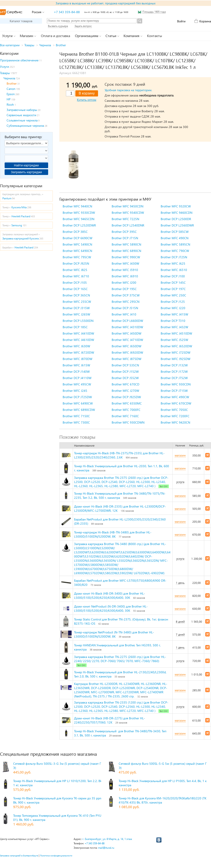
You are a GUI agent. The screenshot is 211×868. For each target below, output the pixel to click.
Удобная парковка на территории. (128, 90)
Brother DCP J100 (173, 276)
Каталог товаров (21, 21)
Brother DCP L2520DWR (79, 225)
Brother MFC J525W (174, 340)
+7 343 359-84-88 (67, 12)
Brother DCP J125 (173, 302)
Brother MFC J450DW (126, 333)
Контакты (155, 36)
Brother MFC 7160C (125, 416)
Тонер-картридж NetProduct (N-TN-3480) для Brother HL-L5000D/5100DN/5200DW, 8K (114, 634)
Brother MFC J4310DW (127, 327)
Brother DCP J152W (125, 372)
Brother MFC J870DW (77, 359)
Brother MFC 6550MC (127, 403)
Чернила (45, 45)
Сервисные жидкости (21, 115)
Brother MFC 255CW (77, 302)
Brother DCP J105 (75, 283)
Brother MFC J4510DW (176, 333)
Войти (181, 21)
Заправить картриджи (26, 172)
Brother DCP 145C (173, 283)
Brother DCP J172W (174, 372)
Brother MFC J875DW (126, 359)
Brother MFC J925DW (176, 359)
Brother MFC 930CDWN (128, 422)
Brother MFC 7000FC (126, 410)
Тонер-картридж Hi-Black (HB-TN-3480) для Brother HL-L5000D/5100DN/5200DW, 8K (113, 534)
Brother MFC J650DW (126, 346)
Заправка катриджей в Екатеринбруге (19, 856)
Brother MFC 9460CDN (176, 213)
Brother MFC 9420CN (175, 422)
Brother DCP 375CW (126, 295)
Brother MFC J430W (125, 263)
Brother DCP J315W (76, 308)
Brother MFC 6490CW (78, 403)
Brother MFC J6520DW (176, 346)
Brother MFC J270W (125, 391)
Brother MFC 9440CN (77, 206)
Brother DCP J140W (76, 372)
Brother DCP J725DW (77, 397)
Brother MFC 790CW (175, 251)
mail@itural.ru (106, 848)
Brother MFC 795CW (77, 257)
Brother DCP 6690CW (77, 238)
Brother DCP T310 (173, 321)
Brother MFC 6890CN (126, 251)
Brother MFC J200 (124, 283)
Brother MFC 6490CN (77, 251)
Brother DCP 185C (75, 327)
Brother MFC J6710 (76, 276)
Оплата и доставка (55, 36)
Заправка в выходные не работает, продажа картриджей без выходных (105, 3)
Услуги (5, 67)
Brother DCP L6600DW (127, 321)
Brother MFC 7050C (174, 410)
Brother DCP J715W (174, 391)
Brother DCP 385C (75, 232)
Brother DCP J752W (174, 378)
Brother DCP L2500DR (176, 219)
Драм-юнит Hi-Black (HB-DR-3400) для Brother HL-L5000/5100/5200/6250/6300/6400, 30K (110, 595)
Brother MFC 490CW (175, 397)
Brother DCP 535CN (125, 365)
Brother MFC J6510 (174, 270)
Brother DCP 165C (75, 289)
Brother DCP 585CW (175, 232)
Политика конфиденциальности (56, 856)
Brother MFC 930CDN (176, 384)
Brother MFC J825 (75, 270)
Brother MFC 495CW (77, 384)
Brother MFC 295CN (126, 302)
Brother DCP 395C (124, 232)
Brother (61, 45)
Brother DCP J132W (174, 365)
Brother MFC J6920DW (127, 352)
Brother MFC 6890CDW (79, 410)
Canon (11, 89)
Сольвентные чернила (22, 120)
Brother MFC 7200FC (175, 416)
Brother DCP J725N (174, 257)
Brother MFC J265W (76, 314)
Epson (11, 94)
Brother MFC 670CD (126, 384)
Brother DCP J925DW (126, 397)
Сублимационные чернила (25, 126)
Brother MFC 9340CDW (128, 213)
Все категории (10, 45)
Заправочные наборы (22, 110)
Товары (29, 45)
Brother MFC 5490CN (77, 244)
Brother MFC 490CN (175, 238)
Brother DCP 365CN (76, 295)
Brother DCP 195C (124, 289)
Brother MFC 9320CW (176, 206)
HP (9, 99)
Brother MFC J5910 (125, 270)
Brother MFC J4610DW (78, 340)
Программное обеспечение (19, 60)
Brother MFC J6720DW (78, 352)
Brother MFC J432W (174, 327)
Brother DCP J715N (125, 238)
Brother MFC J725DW (176, 352)
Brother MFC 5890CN (126, 244)
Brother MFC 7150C (76, 416)
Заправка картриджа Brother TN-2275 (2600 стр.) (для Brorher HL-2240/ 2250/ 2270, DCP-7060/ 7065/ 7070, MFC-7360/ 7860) (120, 659)
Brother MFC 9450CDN (127, 206)
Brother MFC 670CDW (176, 403)
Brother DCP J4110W (77, 378)
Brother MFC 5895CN (175, 244)
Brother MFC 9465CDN (78, 219)
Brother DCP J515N (125, 308)
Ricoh (10, 104)
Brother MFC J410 (124, 314)
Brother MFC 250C (173, 295)
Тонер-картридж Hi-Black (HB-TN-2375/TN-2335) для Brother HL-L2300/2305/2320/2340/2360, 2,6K (119, 455)
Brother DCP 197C (173, 289)
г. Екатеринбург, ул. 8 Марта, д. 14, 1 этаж (107, 839)
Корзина (205, 21)
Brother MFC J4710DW (127, 340)
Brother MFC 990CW (126, 257)
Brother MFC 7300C (76, 422)
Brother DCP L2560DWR (177, 225)
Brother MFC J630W (76, 346)
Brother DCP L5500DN (78, 321)
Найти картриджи (26, 165)
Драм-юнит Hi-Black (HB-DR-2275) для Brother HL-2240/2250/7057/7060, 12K (110, 720)
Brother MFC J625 (173, 263)
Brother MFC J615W (76, 365)
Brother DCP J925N (76, 263)
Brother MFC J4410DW (78, 333)
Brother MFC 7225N (125, 219)
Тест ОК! (164, 486)
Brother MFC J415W (174, 314)
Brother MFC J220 (173, 308)
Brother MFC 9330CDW (79, 213)
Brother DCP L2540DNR (128, 225)
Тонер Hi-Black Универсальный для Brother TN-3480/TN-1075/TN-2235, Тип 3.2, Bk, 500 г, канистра (120, 495)
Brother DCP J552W (125, 378)
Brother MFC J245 (75, 391)
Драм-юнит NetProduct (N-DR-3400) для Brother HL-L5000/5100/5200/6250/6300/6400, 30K (111, 608)
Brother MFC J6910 (125, 276)
